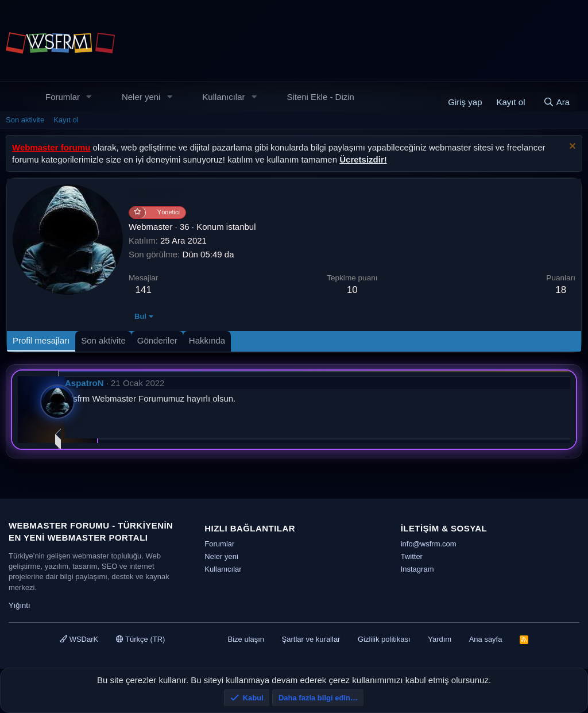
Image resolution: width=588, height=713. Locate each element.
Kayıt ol (66, 120)
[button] (89, 97)
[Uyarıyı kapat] (571, 147)
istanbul (241, 227)
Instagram (417, 569)
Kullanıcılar (223, 97)
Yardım (440, 639)
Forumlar (63, 97)
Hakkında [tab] (207, 340)
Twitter (412, 556)
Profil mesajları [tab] (41, 340)
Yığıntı (20, 605)
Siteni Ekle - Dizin (320, 97)
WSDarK (79, 639)
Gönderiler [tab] (157, 340)
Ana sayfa (486, 639)
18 (561, 290)
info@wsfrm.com (429, 544)
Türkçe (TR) (141, 639)
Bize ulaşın (246, 639)
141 (144, 290)
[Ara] (556, 102)
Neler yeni (141, 97)
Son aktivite (25, 120)
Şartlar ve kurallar (311, 639)
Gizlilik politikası (384, 639)
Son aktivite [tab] (103, 340)
